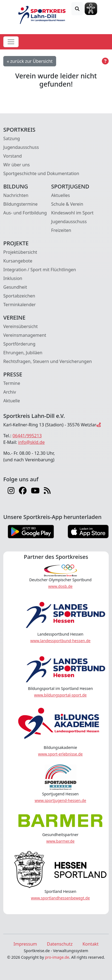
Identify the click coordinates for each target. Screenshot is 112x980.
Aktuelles (61, 195)
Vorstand (13, 156)
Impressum (25, 944)
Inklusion (13, 278)
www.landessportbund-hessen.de (61, 641)
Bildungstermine (20, 204)
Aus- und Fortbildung (25, 213)
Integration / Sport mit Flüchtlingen (40, 270)
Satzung (12, 138)
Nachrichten (16, 195)
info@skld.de (31, 442)
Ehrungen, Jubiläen (23, 353)
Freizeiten (61, 230)
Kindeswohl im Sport (72, 213)
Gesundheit (15, 287)
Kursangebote (18, 261)
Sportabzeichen (19, 296)
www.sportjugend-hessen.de (60, 800)
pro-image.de (57, 957)
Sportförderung (19, 344)
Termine (12, 383)
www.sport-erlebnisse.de (60, 754)
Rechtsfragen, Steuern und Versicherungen (48, 361)
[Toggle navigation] (11, 42)
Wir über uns (17, 165)
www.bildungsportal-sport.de (60, 695)
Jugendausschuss (21, 147)
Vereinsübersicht (21, 326)
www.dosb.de (60, 586)
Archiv (10, 392)
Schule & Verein (67, 204)
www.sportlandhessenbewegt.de (60, 898)
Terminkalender (19, 305)
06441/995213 (27, 436)
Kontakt (91, 944)
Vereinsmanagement (25, 335)
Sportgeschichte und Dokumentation (41, 173)
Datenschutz (60, 944)
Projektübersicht (20, 252)
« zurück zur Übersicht (30, 61)
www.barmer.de (60, 841)
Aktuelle (12, 401)
